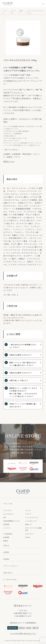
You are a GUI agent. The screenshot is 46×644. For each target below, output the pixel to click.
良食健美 (6, 537)
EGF (5, 517)
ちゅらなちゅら (8, 514)
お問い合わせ (8, 573)
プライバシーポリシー (11, 566)
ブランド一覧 (8, 504)
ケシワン (28, 510)
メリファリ (7, 528)
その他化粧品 (8, 534)
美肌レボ (28, 524)
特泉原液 (6, 524)
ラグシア (28, 514)
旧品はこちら (9, 161)
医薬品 (6, 541)
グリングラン (8, 510)
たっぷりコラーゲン (32, 517)
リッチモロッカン (31, 521)
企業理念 (6, 552)
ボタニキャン (30, 534)
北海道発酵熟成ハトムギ (11, 521)
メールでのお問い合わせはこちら (23, 633)
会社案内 (6, 559)
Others (28, 537)
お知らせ (6, 545)
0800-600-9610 (29, 628)
